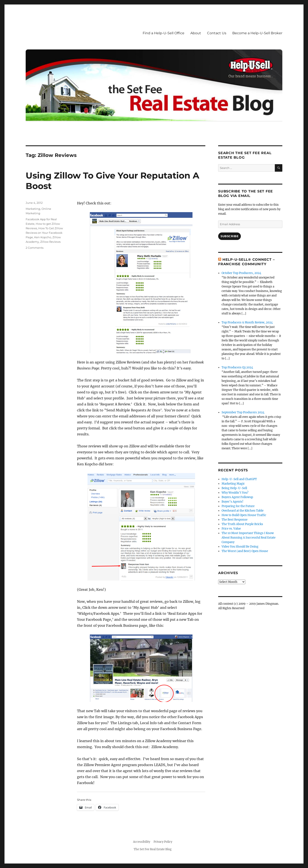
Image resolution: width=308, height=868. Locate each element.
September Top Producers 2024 (243, 412)
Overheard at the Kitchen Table (243, 511)
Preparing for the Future (238, 506)
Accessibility (142, 842)
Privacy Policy (163, 842)
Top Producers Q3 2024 (237, 367)
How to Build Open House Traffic (244, 515)
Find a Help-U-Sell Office (164, 33)
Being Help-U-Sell (234, 488)
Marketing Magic (233, 484)
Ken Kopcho (43, 237)
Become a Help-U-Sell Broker (257, 33)
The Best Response (235, 520)
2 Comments (35, 248)
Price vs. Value (231, 529)
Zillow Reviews (50, 242)
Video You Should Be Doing (240, 547)
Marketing (33, 209)
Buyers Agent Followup (237, 497)
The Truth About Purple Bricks (242, 524)
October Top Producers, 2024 (241, 273)
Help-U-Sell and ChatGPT (239, 479)
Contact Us (217, 33)
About (196, 33)
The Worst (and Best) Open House (245, 551)
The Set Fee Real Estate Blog (153, 849)
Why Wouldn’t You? (235, 493)
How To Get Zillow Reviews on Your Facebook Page (44, 233)
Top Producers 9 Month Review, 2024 (247, 322)
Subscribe (230, 236)
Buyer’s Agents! (232, 502)
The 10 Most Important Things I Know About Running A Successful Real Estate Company (249, 538)
